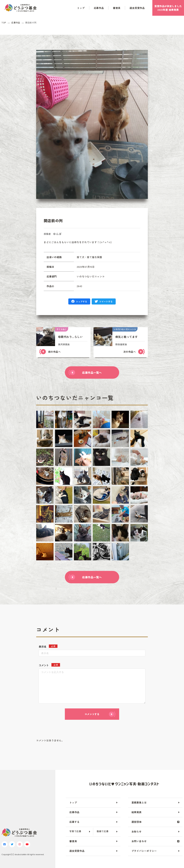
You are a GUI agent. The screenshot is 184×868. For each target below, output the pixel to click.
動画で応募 (103, 831)
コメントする (92, 714)
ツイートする (106, 301)
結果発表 (137, 812)
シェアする (82, 301)
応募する (74, 822)
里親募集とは (139, 802)
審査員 (117, 8)
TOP (4, 23)
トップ (81, 8)
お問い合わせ (139, 841)
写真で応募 (75, 831)
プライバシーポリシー (144, 851)
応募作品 (99, 8)
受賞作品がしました (168, 8)
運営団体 (137, 822)
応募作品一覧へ (92, 372)
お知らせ (137, 831)
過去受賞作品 (137, 8)
